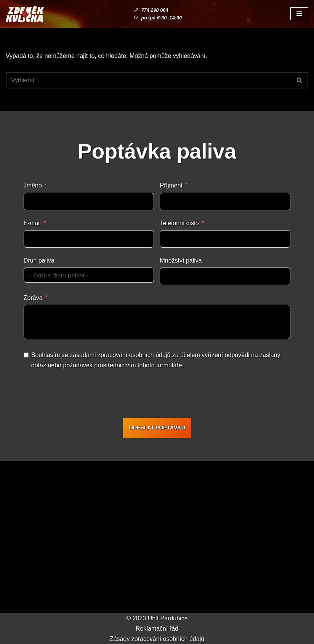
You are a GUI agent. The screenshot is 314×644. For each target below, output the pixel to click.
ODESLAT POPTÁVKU (157, 428)
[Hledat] (148, 80)
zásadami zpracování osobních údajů (120, 355)
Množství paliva (181, 260)
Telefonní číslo (179, 223)
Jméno (33, 185)
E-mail (32, 223)
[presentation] (159, 395)
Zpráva (33, 298)
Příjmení (171, 185)
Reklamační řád (157, 629)
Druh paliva (39, 260)
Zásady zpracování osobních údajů (157, 639)
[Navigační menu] (299, 14)
